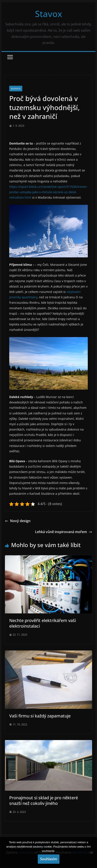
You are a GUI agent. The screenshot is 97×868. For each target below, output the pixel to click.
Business (16, 89)
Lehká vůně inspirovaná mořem (64, 532)
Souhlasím (49, 859)
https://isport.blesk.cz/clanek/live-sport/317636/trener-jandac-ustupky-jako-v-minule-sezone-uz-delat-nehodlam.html (48, 192)
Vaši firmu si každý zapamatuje (40, 716)
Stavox (48, 14)
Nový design (18, 521)
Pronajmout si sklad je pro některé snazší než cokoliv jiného (44, 800)
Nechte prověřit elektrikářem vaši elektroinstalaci (43, 623)
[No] (92, 852)
